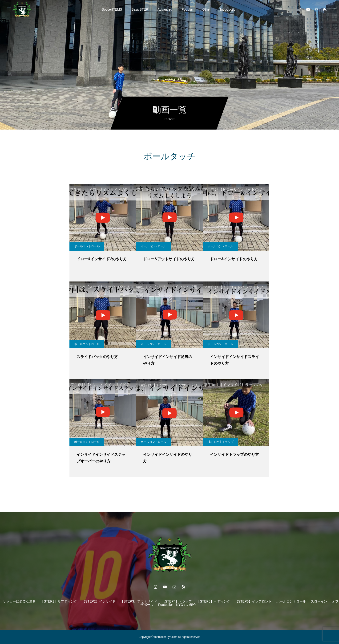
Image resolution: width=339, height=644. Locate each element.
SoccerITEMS (112, 9)
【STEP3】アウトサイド (139, 601)
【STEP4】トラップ (221, 442)
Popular (187, 9)
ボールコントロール (87, 246)
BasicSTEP (140, 9)
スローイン (319, 601)
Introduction (229, 9)
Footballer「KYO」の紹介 (177, 605)
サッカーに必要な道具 (19, 601)
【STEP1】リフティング (59, 601)
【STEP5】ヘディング (213, 601)
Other (207, 9)
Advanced (165, 9)
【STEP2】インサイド (99, 601)
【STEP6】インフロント (253, 601)
